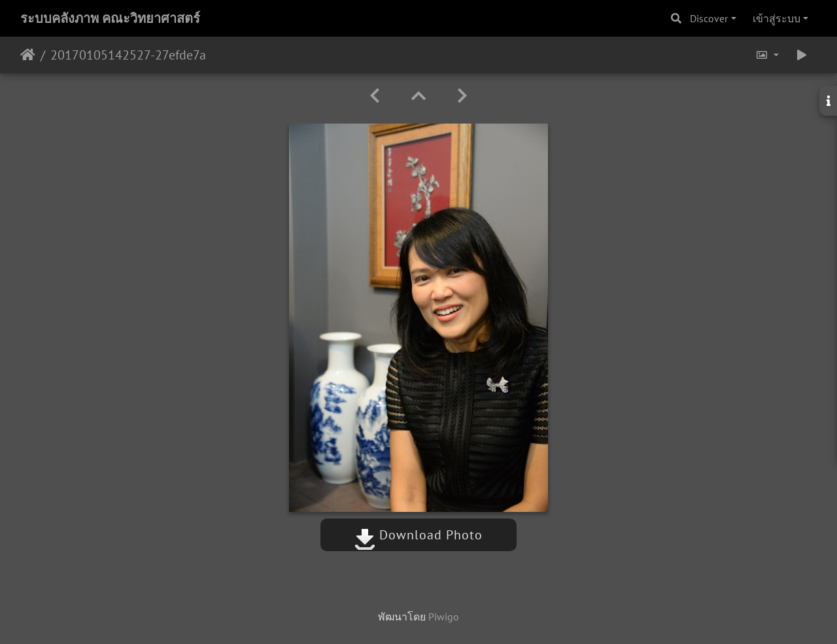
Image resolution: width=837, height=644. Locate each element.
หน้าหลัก (28, 55)
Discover (709, 18)
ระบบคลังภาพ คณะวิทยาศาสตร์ (110, 18)
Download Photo (418, 535)
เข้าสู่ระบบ (777, 18)
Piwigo (444, 617)
